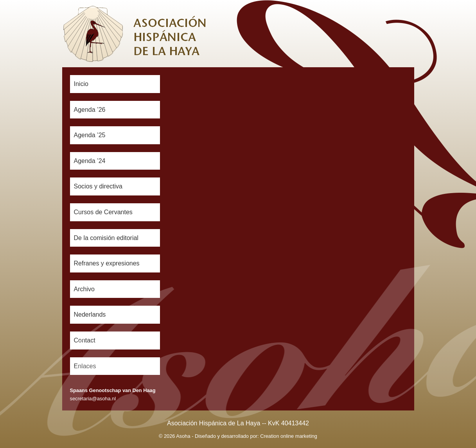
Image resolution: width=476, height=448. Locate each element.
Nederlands (90, 314)
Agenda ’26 (90, 110)
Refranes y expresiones (107, 263)
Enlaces (85, 366)
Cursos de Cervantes (103, 212)
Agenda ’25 (90, 135)
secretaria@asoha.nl (93, 399)
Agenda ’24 (90, 161)
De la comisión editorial (106, 238)
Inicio (81, 84)
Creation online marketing (289, 436)
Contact (85, 340)
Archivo (84, 289)
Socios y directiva (98, 186)
